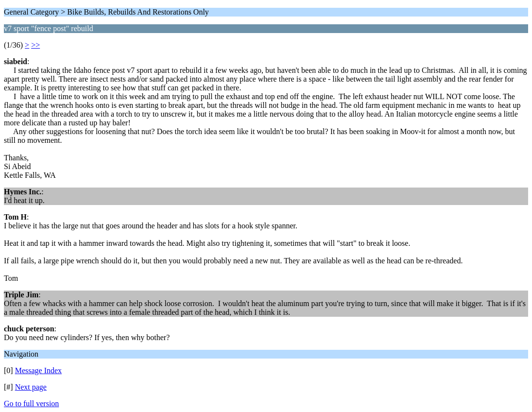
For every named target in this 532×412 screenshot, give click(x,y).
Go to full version (31, 403)
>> (35, 45)
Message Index (38, 370)
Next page (31, 387)
